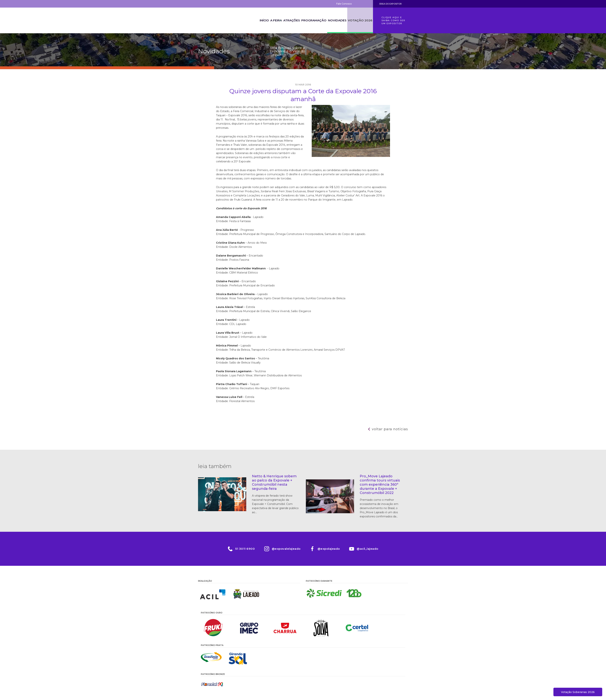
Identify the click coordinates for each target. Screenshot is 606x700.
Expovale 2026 (219, 20)
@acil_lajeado (368, 549)
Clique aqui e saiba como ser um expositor (393, 20)
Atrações (285, 20)
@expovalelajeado (286, 549)
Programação (310, 20)
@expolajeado (329, 549)
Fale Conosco (344, 4)
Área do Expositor (390, 4)
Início (250, 20)
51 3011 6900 (245, 549)
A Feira (266, 20)
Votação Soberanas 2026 (578, 692)
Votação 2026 (359, 20)
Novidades (335, 20)
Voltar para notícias (390, 429)
